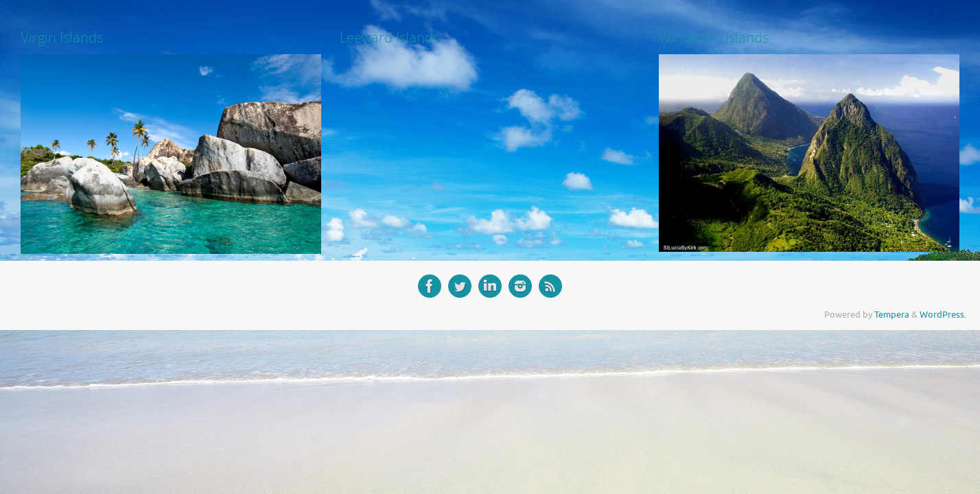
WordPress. (943, 315)
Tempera (892, 315)
